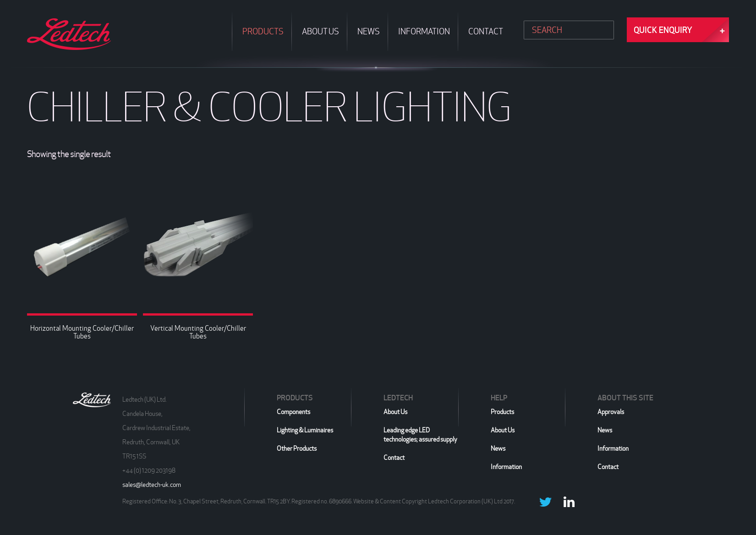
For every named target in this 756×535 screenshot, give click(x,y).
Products (502, 412)
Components (293, 412)
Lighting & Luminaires (305, 430)
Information (506, 467)
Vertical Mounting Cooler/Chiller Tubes (198, 332)
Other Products (297, 448)
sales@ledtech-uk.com (152, 485)
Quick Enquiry (663, 30)
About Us (395, 412)
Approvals (611, 412)
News (498, 448)
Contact (394, 458)
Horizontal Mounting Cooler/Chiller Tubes (82, 332)
